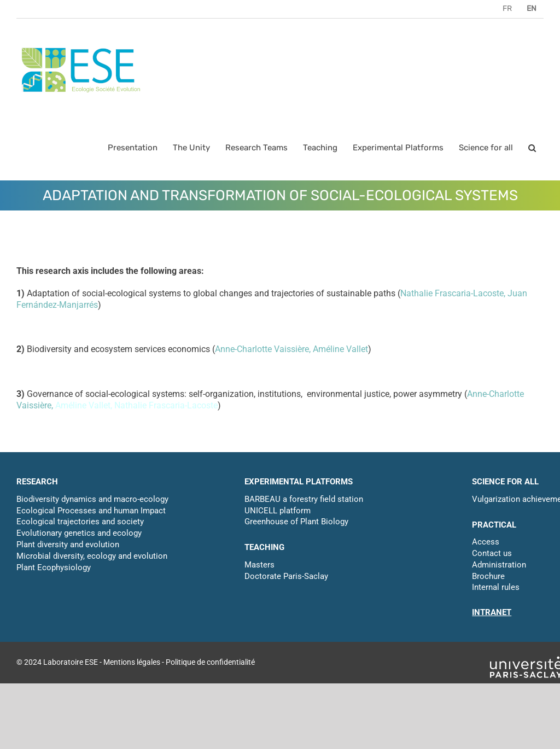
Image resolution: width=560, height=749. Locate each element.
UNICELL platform (278, 511)
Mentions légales (132, 662)
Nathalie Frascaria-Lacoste (452, 293)
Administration (499, 565)
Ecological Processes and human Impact (91, 511)
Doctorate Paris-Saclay (286, 576)
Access (486, 542)
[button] (532, 148)
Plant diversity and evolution (68, 545)
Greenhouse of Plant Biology (296, 522)
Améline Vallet (340, 349)
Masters (259, 565)
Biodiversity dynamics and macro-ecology (92, 499)
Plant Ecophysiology (54, 567)
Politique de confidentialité (210, 662)
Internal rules (496, 587)
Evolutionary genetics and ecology (79, 533)
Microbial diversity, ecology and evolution (92, 556)
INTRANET (492, 612)
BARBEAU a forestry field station (304, 499)
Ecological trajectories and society (80, 522)
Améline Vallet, (85, 405)
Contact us (492, 553)
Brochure (488, 576)
